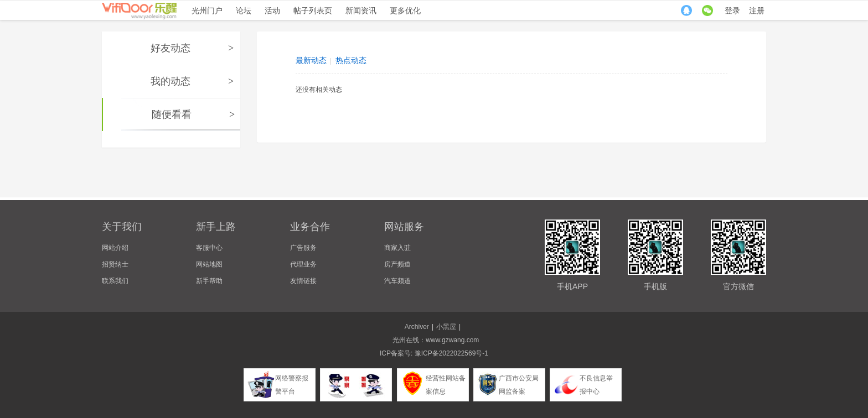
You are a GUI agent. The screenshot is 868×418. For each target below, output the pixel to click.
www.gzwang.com (452, 340)
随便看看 (172, 114)
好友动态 (170, 48)
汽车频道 (397, 281)
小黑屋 (446, 327)
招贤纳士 (115, 264)
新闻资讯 (361, 11)
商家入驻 (397, 248)
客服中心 (209, 248)
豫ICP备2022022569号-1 (451, 353)
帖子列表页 (313, 11)
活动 (272, 11)
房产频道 (397, 264)
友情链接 (303, 281)
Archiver (417, 327)
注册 (757, 11)
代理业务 (303, 264)
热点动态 (351, 60)
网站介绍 (115, 248)
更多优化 (405, 11)
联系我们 (115, 281)
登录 (732, 11)
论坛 (244, 11)
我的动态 (170, 81)
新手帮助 (209, 281)
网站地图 (209, 264)
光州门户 (207, 11)
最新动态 (311, 60)
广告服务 (303, 248)
